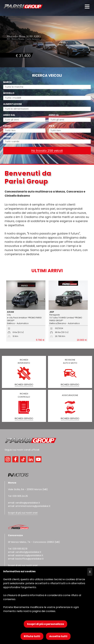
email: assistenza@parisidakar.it (26, 555)
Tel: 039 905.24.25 (18, 496)
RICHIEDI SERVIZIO (24, 385)
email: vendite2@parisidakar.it (25, 552)
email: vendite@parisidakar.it (24, 503)
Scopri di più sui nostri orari (23, 513)
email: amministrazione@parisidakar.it (29, 506)
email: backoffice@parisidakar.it (26, 559)
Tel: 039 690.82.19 (18, 549)
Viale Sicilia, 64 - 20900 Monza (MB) (28, 489)
